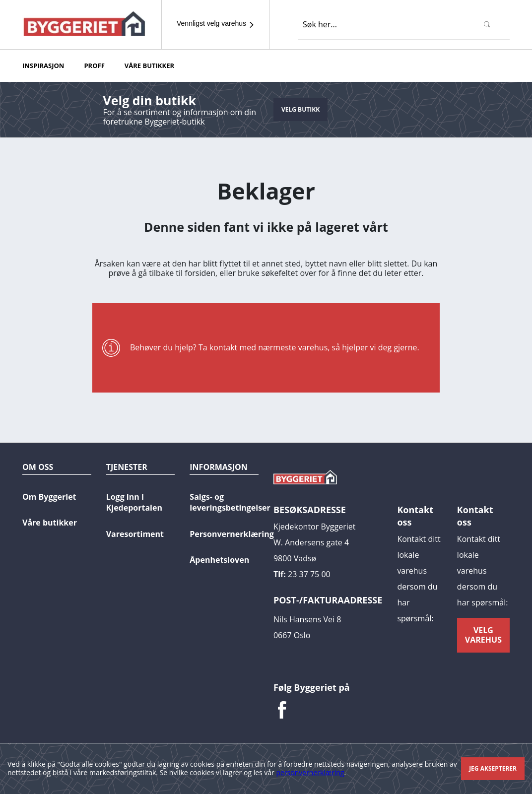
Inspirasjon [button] (43, 66)
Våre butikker (50, 523)
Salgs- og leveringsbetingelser (230, 502)
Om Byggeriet (49, 497)
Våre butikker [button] (149, 66)
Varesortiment (135, 534)
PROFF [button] (94, 66)
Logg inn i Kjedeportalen (134, 502)
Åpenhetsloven (219, 560)
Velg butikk (300, 109)
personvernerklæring (310, 772)
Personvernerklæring (232, 534)
